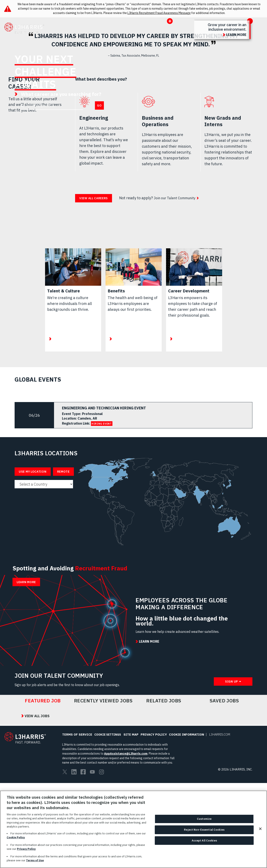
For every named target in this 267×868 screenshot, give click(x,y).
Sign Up (232, 766)
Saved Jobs (224, 785)
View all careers (94, 198)
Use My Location (33, 472)
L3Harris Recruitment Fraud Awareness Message (159, 13)
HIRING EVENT (102, 424)
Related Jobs (164, 785)
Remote (63, 472)
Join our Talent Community (177, 198)
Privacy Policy (26, 853)
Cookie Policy (16, 842)
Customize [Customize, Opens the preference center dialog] (204, 823)
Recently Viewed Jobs (103, 785)
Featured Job (43, 785)
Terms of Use (35, 865)
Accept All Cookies (204, 845)
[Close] (260, 833)
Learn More (26, 613)
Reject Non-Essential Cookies (204, 834)
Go (99, 105)
